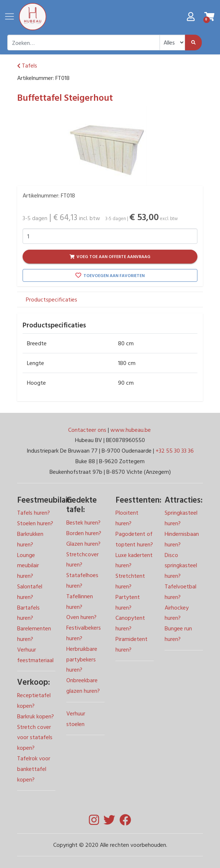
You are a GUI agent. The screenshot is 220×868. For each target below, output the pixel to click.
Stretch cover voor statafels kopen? (35, 737)
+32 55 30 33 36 (175, 450)
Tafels (27, 65)
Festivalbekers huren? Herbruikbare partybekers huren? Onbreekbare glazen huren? (84, 659)
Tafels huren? (34, 512)
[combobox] (84, 43)
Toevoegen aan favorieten (110, 275)
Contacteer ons (88, 430)
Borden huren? (84, 533)
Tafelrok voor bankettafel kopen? (34, 769)
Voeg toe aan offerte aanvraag (110, 256)
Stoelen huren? (35, 523)
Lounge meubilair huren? (28, 565)
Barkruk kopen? (36, 716)
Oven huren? (81, 617)
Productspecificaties (52, 299)
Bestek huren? (83, 522)
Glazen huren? (83, 544)
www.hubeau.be (131, 430)
